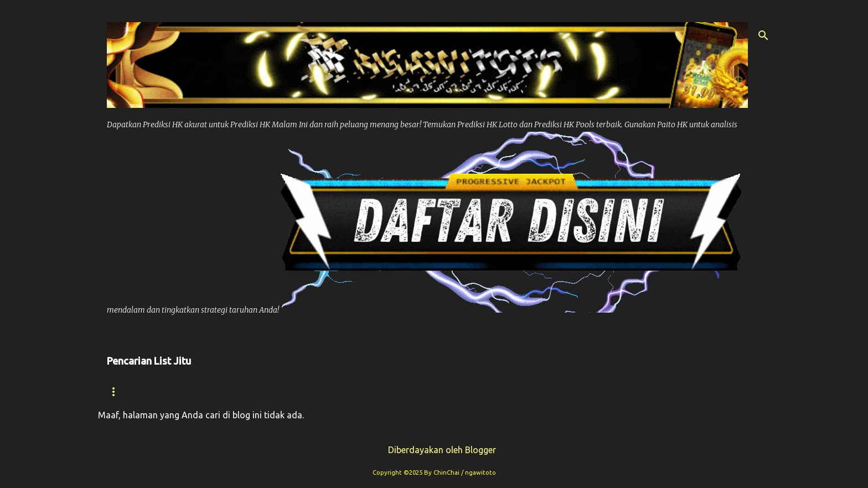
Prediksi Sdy (547, 391)
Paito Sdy (691, 391)
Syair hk (192, 391)
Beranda (128, 391)
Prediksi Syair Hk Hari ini (435, 391)
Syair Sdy (622, 391)
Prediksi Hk (263, 391)
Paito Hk (333, 391)
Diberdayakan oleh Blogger (434, 450)
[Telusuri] (763, 35)
